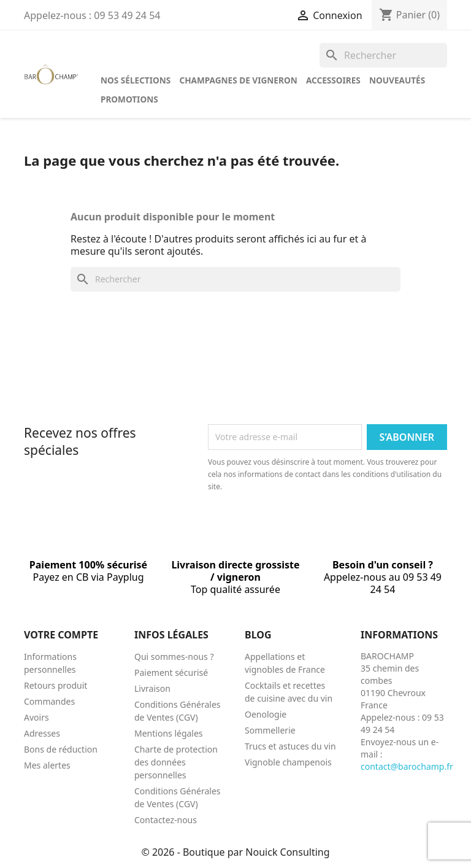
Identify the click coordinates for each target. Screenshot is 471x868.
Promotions (129, 99)
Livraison (152, 688)
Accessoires (333, 80)
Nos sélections (136, 80)
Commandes (49, 701)
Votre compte (61, 635)
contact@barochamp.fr (407, 766)
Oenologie (266, 714)
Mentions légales (169, 733)
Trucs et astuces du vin (290, 746)
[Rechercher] (383, 55)
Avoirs (36, 717)
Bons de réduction (61, 749)
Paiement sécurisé (171, 672)
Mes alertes (47, 765)
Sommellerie (270, 730)
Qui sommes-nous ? (174, 657)
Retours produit (56, 685)
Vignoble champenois (288, 762)
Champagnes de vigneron (238, 80)
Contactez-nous (166, 820)
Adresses (42, 733)
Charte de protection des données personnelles (176, 762)
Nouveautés (397, 80)
